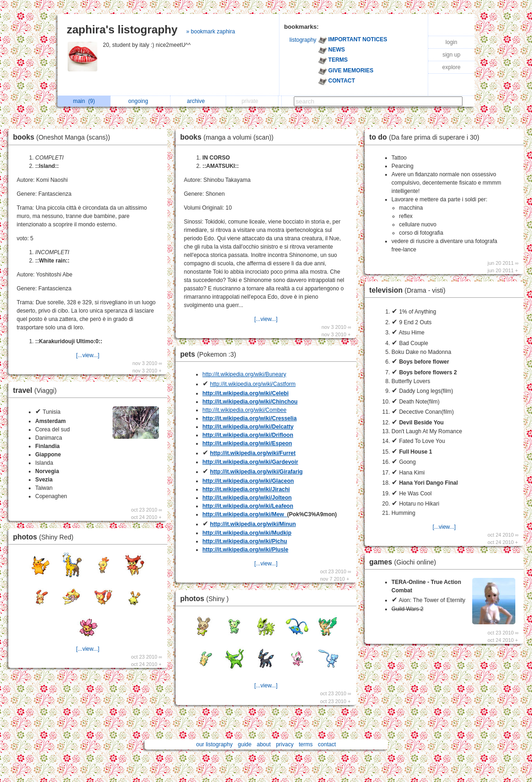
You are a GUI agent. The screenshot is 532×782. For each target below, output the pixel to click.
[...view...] (88, 355)
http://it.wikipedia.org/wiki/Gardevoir (250, 462)
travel (37, 390)
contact (327, 744)
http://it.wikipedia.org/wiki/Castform (253, 384)
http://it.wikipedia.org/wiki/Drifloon (248, 435)
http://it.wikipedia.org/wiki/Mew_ (245, 514)
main (84, 101)
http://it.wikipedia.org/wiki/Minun (253, 524)
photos (45, 537)
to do (427, 137)
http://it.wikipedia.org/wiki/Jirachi (246, 489)
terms (306, 744)
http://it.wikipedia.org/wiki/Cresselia (250, 418)
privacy (285, 744)
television (410, 290)
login (451, 42)
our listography (214, 744)
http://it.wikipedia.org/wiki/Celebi (246, 393)
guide (244, 744)
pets (211, 354)
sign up (452, 55)
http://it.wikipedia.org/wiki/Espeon (247, 443)
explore (451, 67)
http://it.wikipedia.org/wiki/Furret (253, 453)
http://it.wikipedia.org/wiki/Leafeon (248, 506)
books (64, 137)
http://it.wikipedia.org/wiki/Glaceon (248, 481)
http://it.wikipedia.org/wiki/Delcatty (248, 427)
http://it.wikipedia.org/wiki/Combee (244, 410)
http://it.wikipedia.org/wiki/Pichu (245, 541)
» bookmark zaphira (211, 32)
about (264, 744)
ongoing (141, 101)
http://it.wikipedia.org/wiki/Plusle (245, 550)
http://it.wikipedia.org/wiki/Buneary (244, 374)
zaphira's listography (122, 29)
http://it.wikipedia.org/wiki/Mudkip (247, 533)
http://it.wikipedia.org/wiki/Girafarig (256, 472)
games (405, 562)
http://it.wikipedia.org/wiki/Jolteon (247, 498)
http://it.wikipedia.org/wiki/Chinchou (250, 402)
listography (303, 40)
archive (198, 101)
